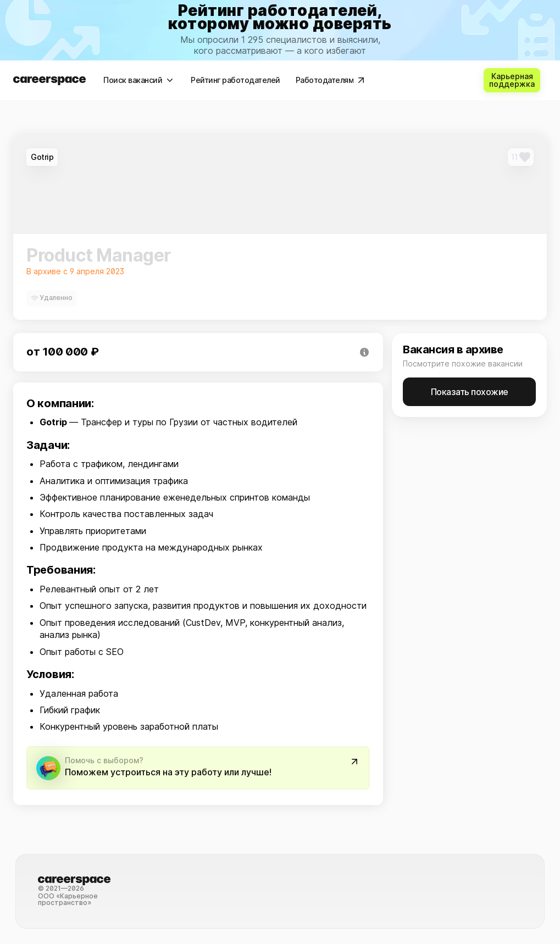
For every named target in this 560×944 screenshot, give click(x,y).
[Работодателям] (330, 80)
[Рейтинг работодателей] (234, 80)
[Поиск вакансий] (138, 80)
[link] (280, 30)
